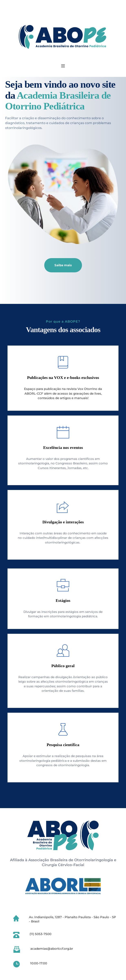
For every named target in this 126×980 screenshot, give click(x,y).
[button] (63, 66)
